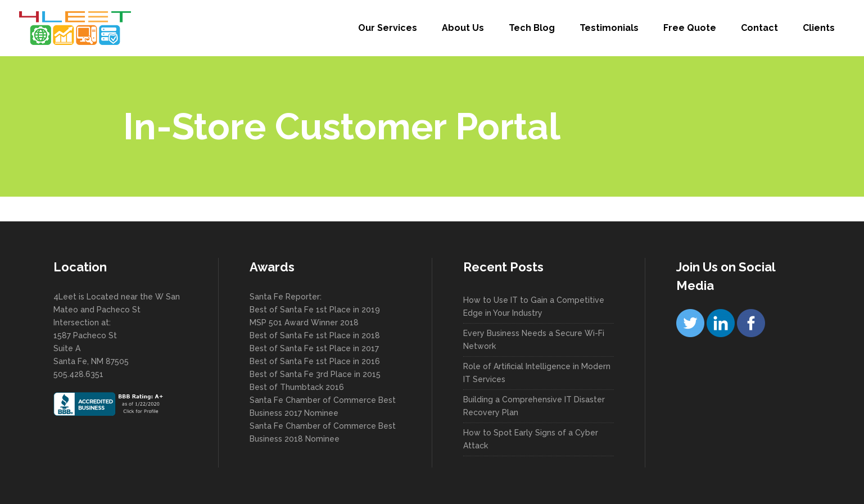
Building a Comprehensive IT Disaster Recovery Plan (534, 406)
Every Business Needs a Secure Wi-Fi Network (534, 340)
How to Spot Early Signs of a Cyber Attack (531, 439)
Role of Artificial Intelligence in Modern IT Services (537, 373)
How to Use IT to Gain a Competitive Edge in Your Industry (534, 307)
